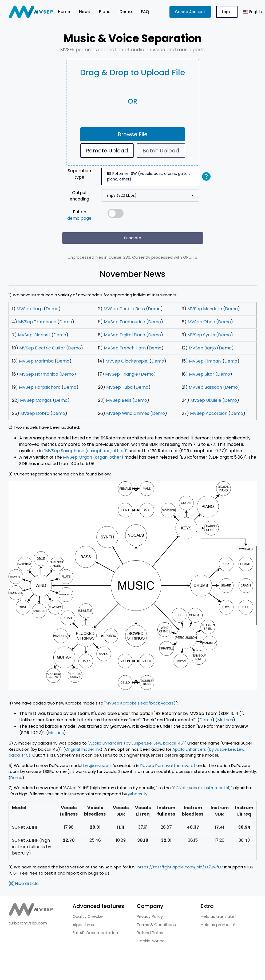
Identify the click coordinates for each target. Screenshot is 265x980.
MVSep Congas (36, 400)
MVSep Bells (119, 400)
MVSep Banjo (202, 348)
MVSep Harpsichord (40, 387)
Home (64, 12)
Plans (105, 12)
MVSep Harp (30, 309)
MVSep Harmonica (39, 374)
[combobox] (150, 196)
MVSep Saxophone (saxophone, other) (86, 451)
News (84, 12)
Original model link (83, 749)
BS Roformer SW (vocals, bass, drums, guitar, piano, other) (148, 176)
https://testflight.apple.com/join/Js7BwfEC (180, 867)
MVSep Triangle (122, 374)
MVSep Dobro (35, 413)
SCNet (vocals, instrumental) (202, 788)
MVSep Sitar (202, 374)
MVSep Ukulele (206, 400)
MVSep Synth (201, 335)
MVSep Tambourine (124, 322)
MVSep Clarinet (34, 335)
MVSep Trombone (37, 322)
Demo (126, 12)
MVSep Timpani (205, 361)
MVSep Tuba (119, 387)
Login (227, 12)
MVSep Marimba (36, 361)
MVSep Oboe (201, 322)
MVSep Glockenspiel (127, 361)
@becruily (138, 794)
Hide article (24, 883)
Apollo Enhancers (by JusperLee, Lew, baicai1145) (137, 743)
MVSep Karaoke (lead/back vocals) (141, 703)
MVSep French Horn (125, 348)
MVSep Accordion (209, 413)
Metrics (225, 720)
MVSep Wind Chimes (128, 413)
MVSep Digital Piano (124, 335)
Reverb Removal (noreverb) (168, 765)
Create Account (190, 12)
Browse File (133, 134)
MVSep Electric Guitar (42, 348)
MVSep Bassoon (205, 387)
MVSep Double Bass (124, 309)
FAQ (145, 12)
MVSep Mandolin (205, 309)
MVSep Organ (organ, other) (93, 457)
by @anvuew (96, 765)
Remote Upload (107, 151)
